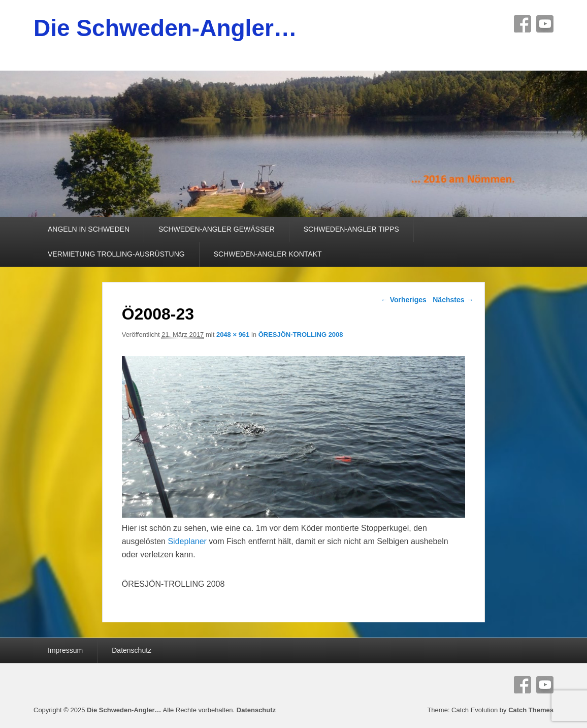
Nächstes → (453, 300)
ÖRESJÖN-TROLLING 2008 (301, 335)
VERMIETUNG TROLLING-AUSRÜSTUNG (116, 254)
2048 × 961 (233, 335)
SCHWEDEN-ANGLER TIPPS (351, 229)
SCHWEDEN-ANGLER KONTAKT (268, 254)
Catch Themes (531, 710)
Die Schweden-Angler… (165, 28)
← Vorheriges (404, 300)
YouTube (545, 24)
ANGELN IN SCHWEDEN (89, 229)
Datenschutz (132, 650)
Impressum (65, 650)
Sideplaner (187, 541)
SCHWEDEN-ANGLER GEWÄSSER (217, 229)
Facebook (523, 24)
